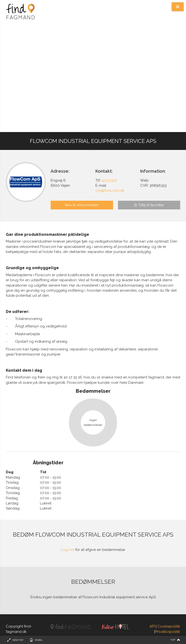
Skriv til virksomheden (82, 205)
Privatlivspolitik (168, 632)
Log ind (68, 550)
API (152, 626)
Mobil (39, 640)
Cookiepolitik (169, 626)
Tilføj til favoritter (149, 205)
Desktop (18, 640)
